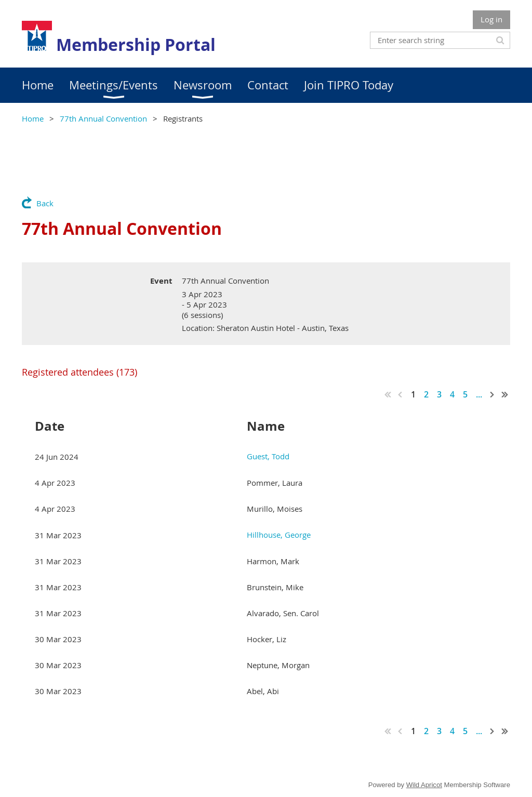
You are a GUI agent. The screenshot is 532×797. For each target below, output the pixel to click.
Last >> (505, 394)
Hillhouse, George (279, 535)
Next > (493, 394)
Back (45, 203)
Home (33, 118)
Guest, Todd (268, 456)
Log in (491, 19)
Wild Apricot (424, 785)
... (479, 394)
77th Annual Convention (103, 118)
